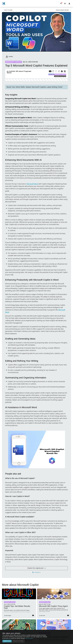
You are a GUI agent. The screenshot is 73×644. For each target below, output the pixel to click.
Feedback (36, 572)
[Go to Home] (4, 4)
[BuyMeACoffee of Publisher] (59, 72)
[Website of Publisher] (62, 72)
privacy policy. (29, 638)
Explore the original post (36, 568)
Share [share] (9, 57)
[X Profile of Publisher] (56, 72)
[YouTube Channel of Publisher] (50, 72)
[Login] (69, 4)
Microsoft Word (32, 184)
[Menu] (65, 4)
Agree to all (7, 641)
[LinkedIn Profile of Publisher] (53, 72)
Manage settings (18, 641)
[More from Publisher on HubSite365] (65, 72)
